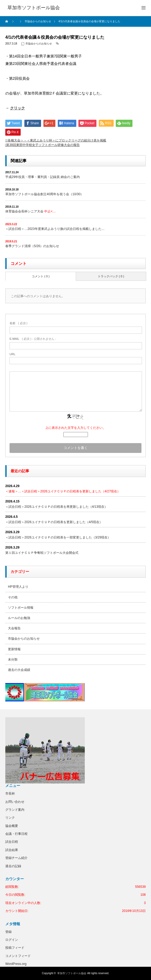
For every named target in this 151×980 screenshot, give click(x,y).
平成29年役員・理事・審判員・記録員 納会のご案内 (43, 177)
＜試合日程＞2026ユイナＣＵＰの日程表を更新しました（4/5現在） (54, 522)
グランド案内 (15, 810)
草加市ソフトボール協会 (72, 973)
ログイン (12, 940)
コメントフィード (18, 956)
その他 (13, 597)
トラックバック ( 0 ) (111, 276)
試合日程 (12, 842)
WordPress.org (16, 964)
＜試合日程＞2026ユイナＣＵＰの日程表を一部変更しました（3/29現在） (58, 537)
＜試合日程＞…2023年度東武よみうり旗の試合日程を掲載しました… (55, 229)
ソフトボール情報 (21, 608)
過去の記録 (13, 866)
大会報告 (14, 628)
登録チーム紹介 (16, 858)
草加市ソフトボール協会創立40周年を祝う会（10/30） (44, 194)
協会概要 (12, 826)
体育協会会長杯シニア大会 (30, 211)
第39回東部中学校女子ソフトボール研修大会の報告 (43, 145)
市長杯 (10, 794)
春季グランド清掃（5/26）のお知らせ (32, 246)
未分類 (13, 660)
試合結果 (12, 850)
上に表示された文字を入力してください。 (75, 428)
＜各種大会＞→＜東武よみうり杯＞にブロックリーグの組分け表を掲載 (56, 140)
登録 (8, 932)
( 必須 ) (18, 323)
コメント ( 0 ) (41, 276)
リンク (10, 818)
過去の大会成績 (19, 670)
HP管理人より (18, 587)
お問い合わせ (15, 802)
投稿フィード (15, 948)
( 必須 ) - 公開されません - (33, 339)
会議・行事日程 (16, 834)
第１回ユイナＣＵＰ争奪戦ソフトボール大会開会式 (42, 553)
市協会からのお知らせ (39, 44)
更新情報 (14, 649)
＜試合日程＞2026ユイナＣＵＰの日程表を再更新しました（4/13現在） (56, 507)
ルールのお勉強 (19, 618)
